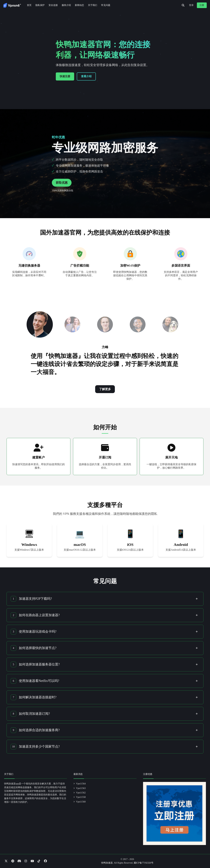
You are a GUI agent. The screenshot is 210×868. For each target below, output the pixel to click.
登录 (191, 5)
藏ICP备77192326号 (144, 863)
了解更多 (105, 389)
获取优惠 (62, 183)
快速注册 (65, 76)
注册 (202, 5)
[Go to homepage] (12, 5)
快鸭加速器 (107, 863)
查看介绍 (86, 76)
